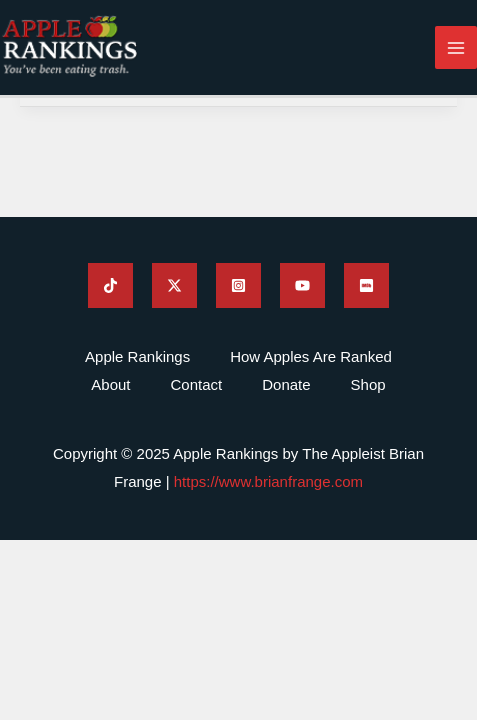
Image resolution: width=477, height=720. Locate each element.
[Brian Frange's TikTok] (110, 285)
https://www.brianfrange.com (268, 481)
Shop (368, 384)
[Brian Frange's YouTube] (302, 285)
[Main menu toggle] (456, 47)
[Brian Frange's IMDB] (366, 285)
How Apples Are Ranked (311, 356)
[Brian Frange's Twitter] (174, 285)
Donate (286, 384)
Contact (197, 384)
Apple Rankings (137, 356)
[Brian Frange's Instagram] (238, 285)
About (110, 384)
